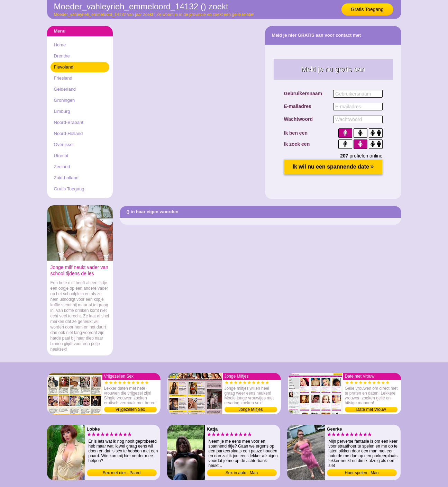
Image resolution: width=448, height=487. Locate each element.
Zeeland (62, 167)
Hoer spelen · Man (362, 473)
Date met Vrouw (371, 409)
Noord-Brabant (69, 122)
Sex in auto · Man (242, 473)
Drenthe (62, 56)
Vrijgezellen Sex (130, 409)
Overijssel (64, 145)
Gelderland (65, 89)
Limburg (62, 111)
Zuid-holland (66, 178)
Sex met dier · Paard (122, 473)
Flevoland (64, 67)
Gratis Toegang (367, 9)
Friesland (63, 78)
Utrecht (61, 156)
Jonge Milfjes (250, 409)
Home (60, 45)
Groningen (65, 100)
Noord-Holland (68, 133)
